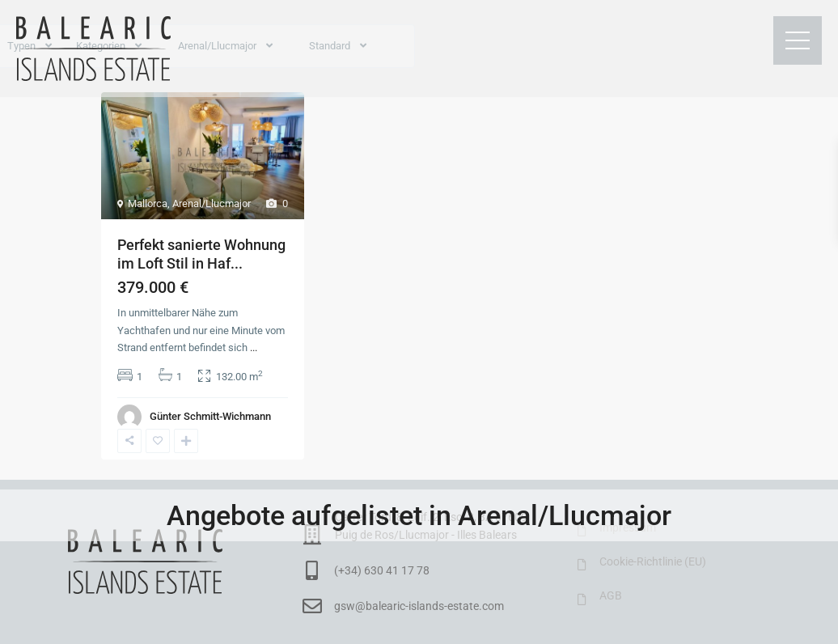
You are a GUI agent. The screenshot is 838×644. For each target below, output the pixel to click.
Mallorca (148, 203)
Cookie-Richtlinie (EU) (653, 561)
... (254, 347)
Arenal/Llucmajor (212, 203)
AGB (611, 595)
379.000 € (153, 287)
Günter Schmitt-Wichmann (210, 416)
